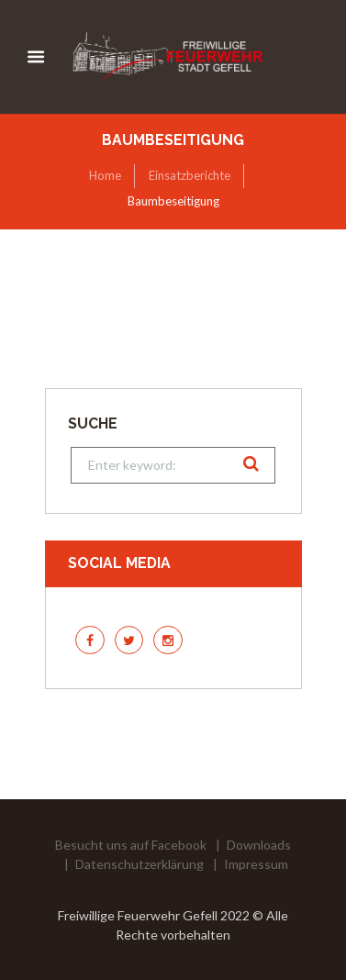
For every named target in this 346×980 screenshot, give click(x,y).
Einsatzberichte (190, 175)
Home (105, 175)
